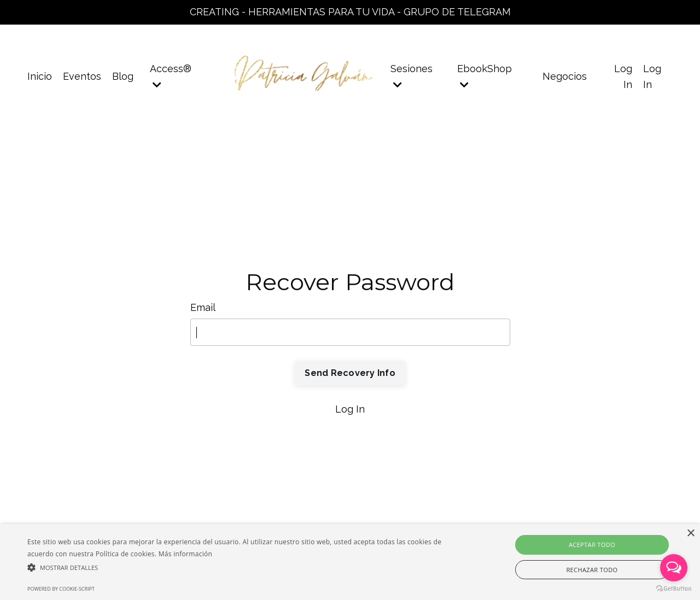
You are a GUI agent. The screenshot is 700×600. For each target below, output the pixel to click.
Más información (185, 554)
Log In (350, 409)
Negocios (565, 76)
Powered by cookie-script (61, 589)
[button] (237, 567)
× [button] (690, 534)
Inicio (40, 76)
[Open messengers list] (674, 568)
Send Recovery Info (350, 373)
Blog (123, 76)
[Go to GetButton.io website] (674, 589)
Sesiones (412, 76)
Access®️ (171, 76)
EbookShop (485, 76)
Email (203, 307)
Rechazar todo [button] (592, 570)
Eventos (82, 76)
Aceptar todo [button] (592, 545)
